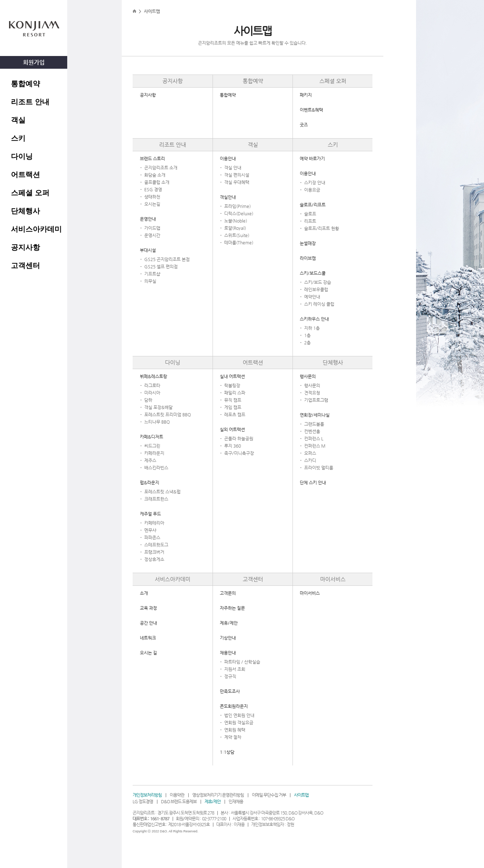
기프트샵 (152, 274)
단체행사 (25, 211)
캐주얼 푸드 (150, 514)
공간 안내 (148, 623)
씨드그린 (152, 446)
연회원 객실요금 (239, 723)
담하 (148, 400)
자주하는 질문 (232, 608)
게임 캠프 (233, 407)
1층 (307, 335)
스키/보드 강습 (318, 282)
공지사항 (25, 247)
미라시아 (152, 393)
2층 (307, 343)
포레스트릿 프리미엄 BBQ (168, 415)
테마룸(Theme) (239, 243)
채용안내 (228, 653)
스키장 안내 (315, 183)
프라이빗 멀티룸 (319, 468)
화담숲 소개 (155, 175)
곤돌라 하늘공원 (239, 439)
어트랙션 (25, 175)
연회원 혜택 (235, 730)
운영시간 (152, 235)
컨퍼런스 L (314, 439)
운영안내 (148, 219)
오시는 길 (148, 653)
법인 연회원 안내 (239, 715)
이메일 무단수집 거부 (269, 795)
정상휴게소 (154, 559)
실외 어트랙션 (232, 429)
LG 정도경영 (143, 801)
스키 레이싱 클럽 (319, 304)
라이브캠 (308, 258)
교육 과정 (148, 608)
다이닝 (22, 156)
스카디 (310, 460)
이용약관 (177, 795)
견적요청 (312, 393)
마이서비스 (333, 579)
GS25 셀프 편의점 (161, 267)
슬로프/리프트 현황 (322, 228)
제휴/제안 (229, 623)
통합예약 (25, 84)
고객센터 (25, 265)
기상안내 (228, 638)
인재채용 (236, 801)
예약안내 (312, 297)
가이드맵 (152, 228)
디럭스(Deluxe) (239, 213)
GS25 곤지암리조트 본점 (167, 259)
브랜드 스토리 (152, 159)
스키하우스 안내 (314, 319)
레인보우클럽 (316, 289)
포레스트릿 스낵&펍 (162, 492)
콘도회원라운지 (234, 706)
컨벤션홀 (312, 431)
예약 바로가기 (312, 159)
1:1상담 (227, 752)
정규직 (230, 676)
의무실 (150, 281)
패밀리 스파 (235, 393)
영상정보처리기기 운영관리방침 (218, 795)
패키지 (306, 95)
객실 (18, 120)
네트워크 (148, 638)
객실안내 (228, 197)
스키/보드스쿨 (313, 273)
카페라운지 (154, 453)
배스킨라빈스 (156, 468)
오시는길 (152, 204)
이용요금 (312, 190)
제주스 (150, 460)
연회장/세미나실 (315, 415)
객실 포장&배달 (158, 407)
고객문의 (228, 593)
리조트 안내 (30, 102)
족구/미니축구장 (239, 453)
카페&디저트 (152, 437)
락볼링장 (232, 385)
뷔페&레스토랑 (154, 376)
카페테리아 (154, 523)
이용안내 (228, 159)
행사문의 (308, 376)
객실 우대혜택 (237, 182)
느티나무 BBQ (157, 422)
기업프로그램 (316, 400)
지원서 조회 (235, 669)
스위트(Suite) (237, 235)
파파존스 (152, 537)
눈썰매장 (308, 243)
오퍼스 (310, 453)
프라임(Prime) (237, 206)
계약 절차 (233, 737)
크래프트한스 (156, 499)
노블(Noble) (236, 221)
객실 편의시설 (237, 175)
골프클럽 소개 (157, 182)
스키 (18, 138)
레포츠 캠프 (235, 415)
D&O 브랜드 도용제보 (179, 801)
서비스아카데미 (36, 229)
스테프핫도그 (156, 545)
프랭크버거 (154, 552)
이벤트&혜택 (311, 110)
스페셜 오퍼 (30, 193)
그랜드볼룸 (314, 424)
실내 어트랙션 (232, 376)
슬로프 (310, 214)
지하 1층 (312, 328)
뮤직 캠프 (233, 400)
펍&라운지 (150, 483)
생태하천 (152, 197)
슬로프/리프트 (313, 205)
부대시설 (148, 250)
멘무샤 (150, 530)
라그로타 (152, 385)
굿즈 (304, 125)
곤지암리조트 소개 (161, 168)
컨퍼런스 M (315, 446)
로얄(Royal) (235, 228)
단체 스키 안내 (313, 483)
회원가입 (34, 62)
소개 (144, 593)
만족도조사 (230, 691)
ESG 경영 (153, 189)
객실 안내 (233, 168)
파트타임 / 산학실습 (242, 662)
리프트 (310, 221)
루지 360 (233, 446)
